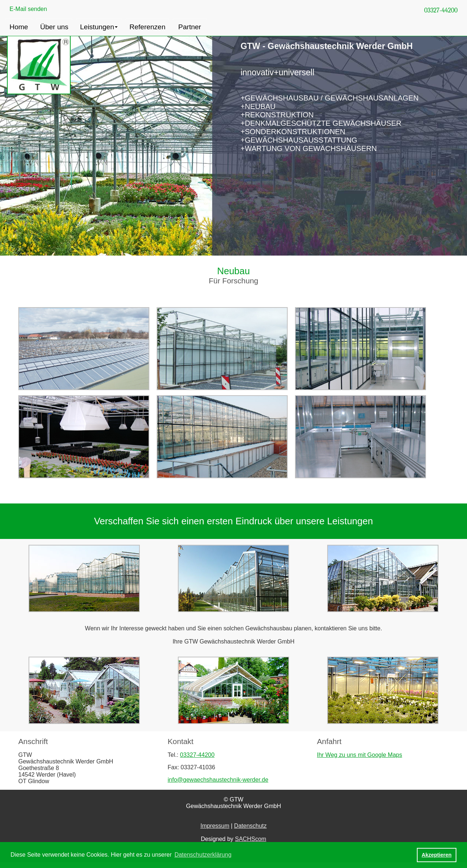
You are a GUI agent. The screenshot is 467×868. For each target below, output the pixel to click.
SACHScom (251, 839)
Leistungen (97, 27)
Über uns (54, 27)
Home (19, 27)
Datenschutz (251, 826)
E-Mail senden (28, 9)
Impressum (215, 826)
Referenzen (147, 27)
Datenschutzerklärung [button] (203, 855)
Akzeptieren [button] (437, 855)
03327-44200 (441, 10)
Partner (190, 27)
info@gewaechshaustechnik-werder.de (218, 780)
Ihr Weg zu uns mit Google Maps (360, 755)
